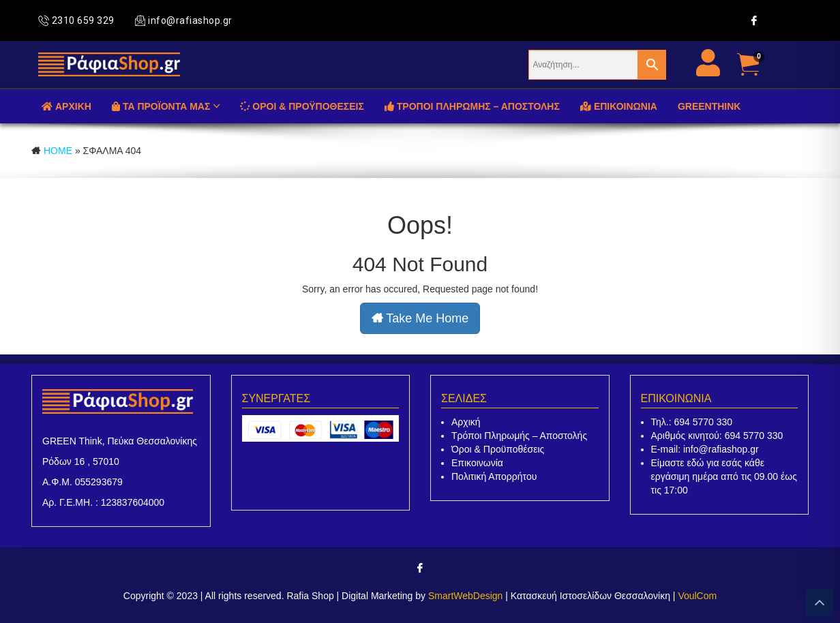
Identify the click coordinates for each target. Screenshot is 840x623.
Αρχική (466, 422)
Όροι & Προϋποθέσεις (498, 449)
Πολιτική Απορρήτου (494, 476)
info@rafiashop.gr (184, 20)
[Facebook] (754, 20)
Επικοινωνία (477, 463)
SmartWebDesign (465, 596)
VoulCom (697, 596)
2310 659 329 (76, 20)
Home (58, 151)
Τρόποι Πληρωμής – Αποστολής (519, 436)
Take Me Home (420, 318)
